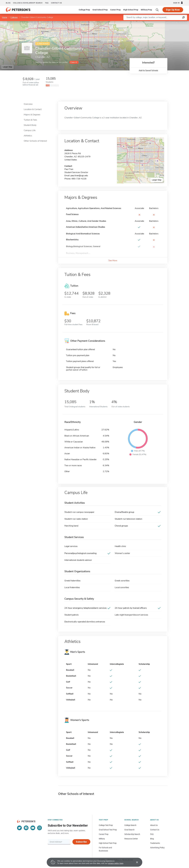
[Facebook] (26, 828)
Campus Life (30, 130)
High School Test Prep (108, 843)
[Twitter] (19, 828)
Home (5, 17)
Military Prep (146, 10)
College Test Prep (106, 825)
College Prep (84, 10)
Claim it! (74, 62)
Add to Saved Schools (148, 71)
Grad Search (129, 830)
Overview (28, 104)
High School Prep (131, 10)
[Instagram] (40, 828)
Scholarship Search (132, 834)
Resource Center (131, 839)
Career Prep (115, 10)
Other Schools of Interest (35, 141)
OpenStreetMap (171, 22)
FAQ (47, 3)
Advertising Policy (157, 848)
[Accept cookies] (135, 862)
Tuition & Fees (30, 120)
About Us (154, 825)
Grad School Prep (100, 10)
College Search (130, 825)
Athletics (28, 136)
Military (102, 839)
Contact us (56, 3)
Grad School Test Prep (108, 830)
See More (113, 261)
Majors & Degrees (32, 115)
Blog (8, 3)
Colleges (14, 17)
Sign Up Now (173, 10)
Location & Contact (33, 109)
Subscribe (81, 842)
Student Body (30, 125)
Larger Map (7, 67)
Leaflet (157, 22)
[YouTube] (33, 828)
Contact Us (155, 830)
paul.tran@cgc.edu (79, 176)
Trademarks (155, 843)
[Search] (157, 10)
